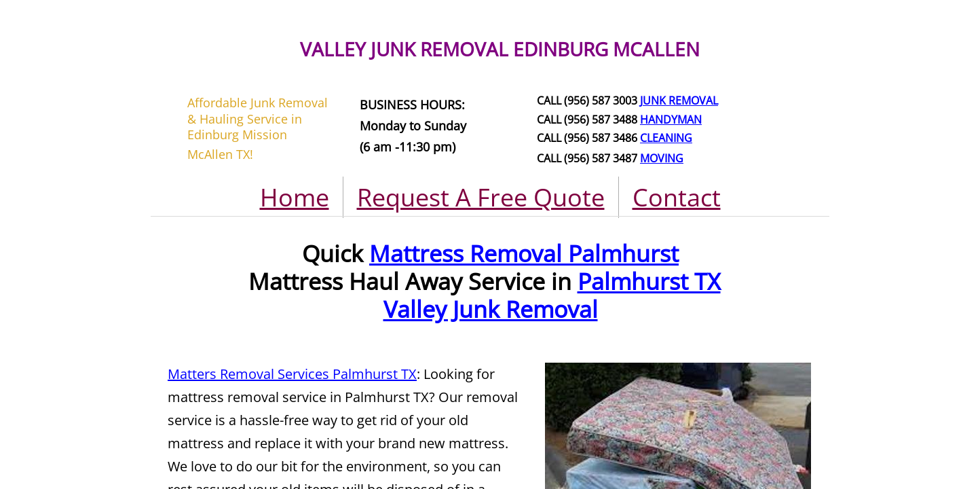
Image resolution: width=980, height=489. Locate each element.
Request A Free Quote (481, 197)
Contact (677, 197)
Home (295, 197)
